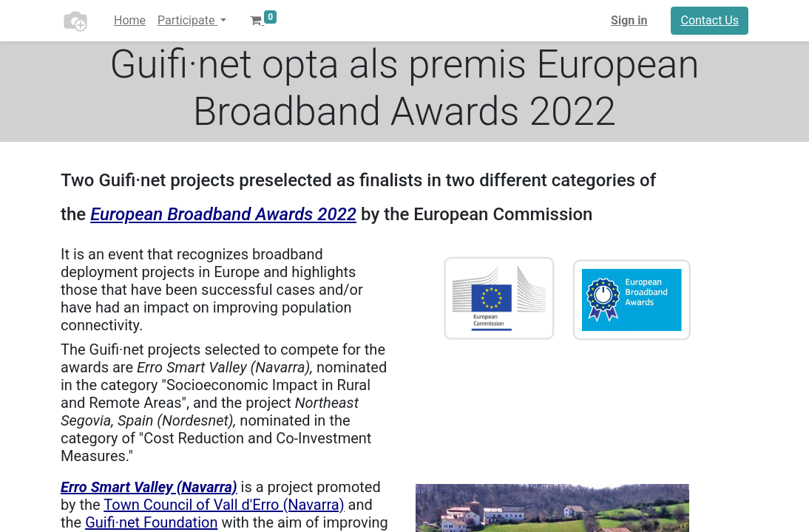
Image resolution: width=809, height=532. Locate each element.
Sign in (629, 20)
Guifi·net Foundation (151, 522)
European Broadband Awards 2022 (223, 214)
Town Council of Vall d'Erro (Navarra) (224, 505)
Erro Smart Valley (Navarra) (149, 487)
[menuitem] (130, 21)
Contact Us (710, 20)
